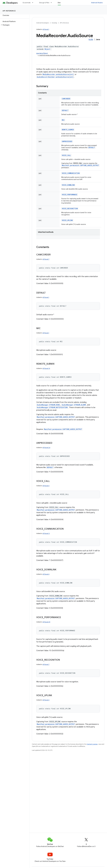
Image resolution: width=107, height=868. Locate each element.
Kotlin (91, 40)
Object (47, 49)
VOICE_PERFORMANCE (70, 195)
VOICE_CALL (66, 155)
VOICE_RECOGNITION (70, 209)
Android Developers (43, 23)
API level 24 (46, 448)
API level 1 (46, 29)
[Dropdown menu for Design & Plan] (52, 3)
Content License (92, 744)
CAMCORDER (66, 99)
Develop (54, 23)
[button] (14, 25)
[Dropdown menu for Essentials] (34, 3)
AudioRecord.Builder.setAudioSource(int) (55, 77)
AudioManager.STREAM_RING (48, 405)
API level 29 (46, 622)
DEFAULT (65, 110)
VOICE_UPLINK (67, 220)
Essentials (27, 3)
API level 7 (46, 259)
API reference (9, 11)
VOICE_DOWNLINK (68, 185)
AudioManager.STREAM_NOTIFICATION (52, 407)
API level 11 (46, 533)
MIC (63, 120)
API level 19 (46, 368)
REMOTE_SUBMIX (68, 130)
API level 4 (46, 486)
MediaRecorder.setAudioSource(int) (58, 74)
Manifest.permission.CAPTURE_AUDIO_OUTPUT (80, 165)
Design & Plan (44, 3)
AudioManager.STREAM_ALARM (74, 405)
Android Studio (97, 3)
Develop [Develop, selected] (61, 3)
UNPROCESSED (67, 141)
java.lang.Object (42, 53)
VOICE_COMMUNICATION (71, 173)
